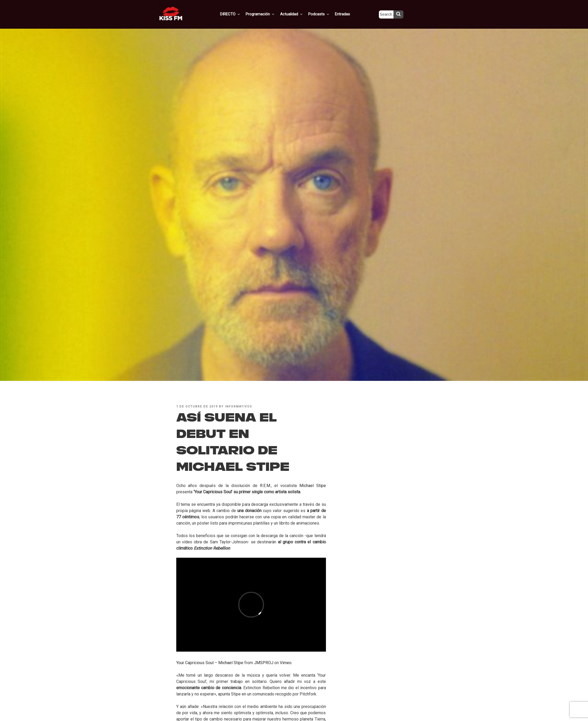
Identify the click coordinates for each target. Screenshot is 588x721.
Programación (267, 14)
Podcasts (324, 14)
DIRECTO (238, 14)
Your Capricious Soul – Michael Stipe (210, 663)
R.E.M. (265, 486)
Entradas (346, 14)
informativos (239, 407)
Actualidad (297, 14)
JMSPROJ (264, 663)
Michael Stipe (313, 486)
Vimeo (286, 663)
